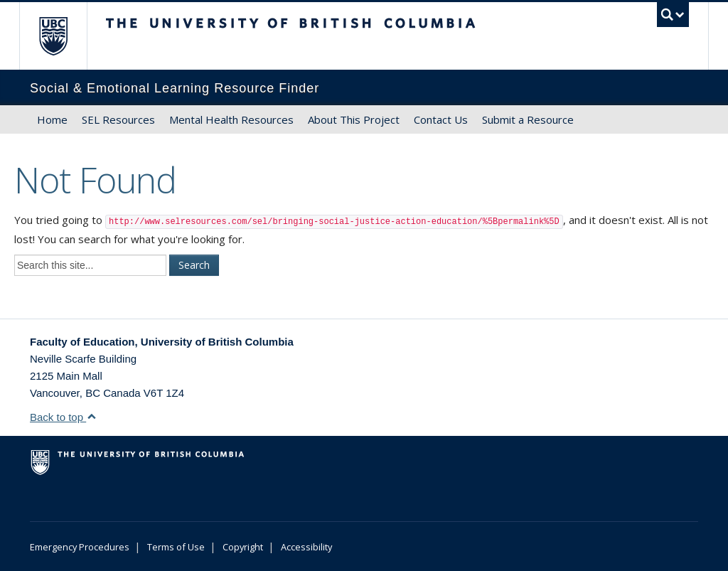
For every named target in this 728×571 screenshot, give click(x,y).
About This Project (354, 119)
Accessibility (306, 547)
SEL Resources (118, 119)
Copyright (243, 547)
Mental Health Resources (231, 119)
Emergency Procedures (80, 547)
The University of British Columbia (64, 36)
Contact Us (441, 119)
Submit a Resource (528, 119)
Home (52, 119)
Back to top (63, 417)
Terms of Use (176, 547)
